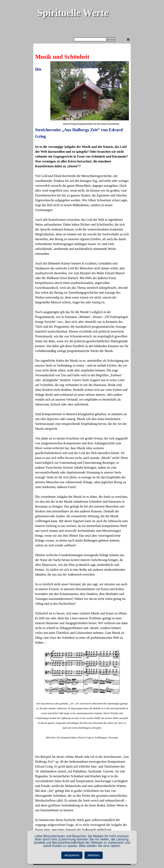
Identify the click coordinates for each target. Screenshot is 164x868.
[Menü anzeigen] (128, 39)
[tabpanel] (82, 454)
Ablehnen (93, 855)
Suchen (111, 39)
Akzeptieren (72, 855)
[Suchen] (90, 39)
